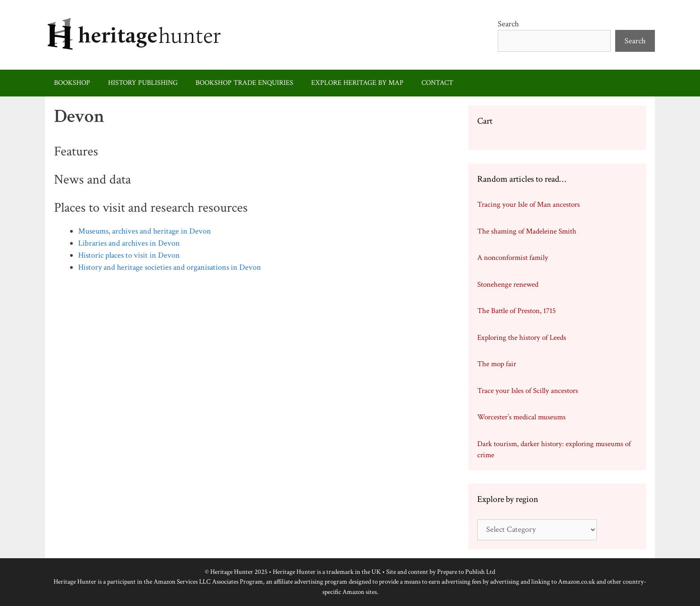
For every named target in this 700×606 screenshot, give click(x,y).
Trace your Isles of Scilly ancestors (528, 391)
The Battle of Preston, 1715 (517, 311)
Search (508, 24)
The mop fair (497, 364)
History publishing (143, 83)
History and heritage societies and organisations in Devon (170, 267)
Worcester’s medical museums (521, 417)
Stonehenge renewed (508, 284)
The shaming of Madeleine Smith (527, 231)
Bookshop (72, 83)
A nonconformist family (513, 258)
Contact (437, 83)
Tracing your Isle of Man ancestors (529, 205)
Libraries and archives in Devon (129, 243)
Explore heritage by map (357, 83)
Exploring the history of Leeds (522, 338)
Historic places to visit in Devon (129, 255)
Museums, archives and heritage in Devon (145, 231)
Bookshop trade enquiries (244, 83)
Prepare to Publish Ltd (466, 572)
